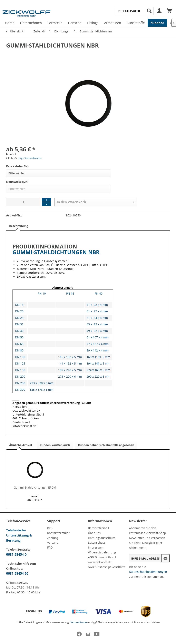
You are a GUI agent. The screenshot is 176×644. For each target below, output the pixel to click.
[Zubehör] (157, 23)
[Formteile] (55, 23)
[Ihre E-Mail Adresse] (145, 558)
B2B (50, 528)
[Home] (10, 23)
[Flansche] (75, 23)
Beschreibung (19, 226)
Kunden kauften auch (55, 445)
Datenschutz (97, 543)
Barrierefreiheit (99, 528)
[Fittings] (93, 23)
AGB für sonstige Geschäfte (107, 567)
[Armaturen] (113, 23)
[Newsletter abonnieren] (166, 558)
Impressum (96, 547)
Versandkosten (79, 622)
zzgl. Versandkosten (30, 158)
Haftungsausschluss (102, 538)
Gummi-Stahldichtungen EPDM (35, 487)
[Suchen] (149, 11)
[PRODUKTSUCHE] (135, 11)
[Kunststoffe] (136, 23)
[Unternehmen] (31, 23)
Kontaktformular (58, 533)
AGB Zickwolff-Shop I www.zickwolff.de (102, 560)
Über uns (94, 533)
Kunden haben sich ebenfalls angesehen (106, 445)
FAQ (50, 547)
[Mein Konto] (159, 11)
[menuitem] (135, 11)
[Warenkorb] (169, 11)
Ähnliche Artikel (21, 445)
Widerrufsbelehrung (102, 552)
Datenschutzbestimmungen (148, 572)
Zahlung (53, 538)
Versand (53, 543)
